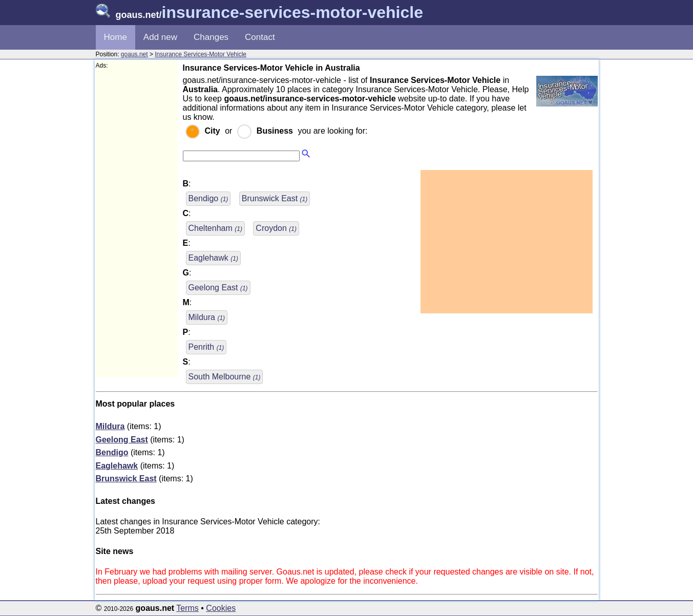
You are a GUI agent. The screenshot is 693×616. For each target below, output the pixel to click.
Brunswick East (275, 198)
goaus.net (134, 54)
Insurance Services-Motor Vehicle (201, 54)
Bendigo (208, 198)
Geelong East (218, 288)
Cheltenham (215, 228)
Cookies (221, 608)
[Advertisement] (137, 223)
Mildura (207, 317)
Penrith (206, 347)
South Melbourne (225, 377)
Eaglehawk (213, 258)
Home (115, 37)
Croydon (276, 228)
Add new (160, 37)
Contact (260, 37)
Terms (187, 608)
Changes (211, 37)
